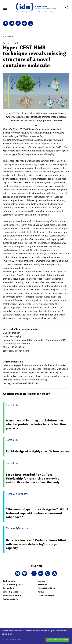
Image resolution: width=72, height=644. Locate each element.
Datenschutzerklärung (47, 588)
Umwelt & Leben (11, 592)
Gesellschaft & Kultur (13, 585)
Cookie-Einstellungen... (12, 640)
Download (58, 120)
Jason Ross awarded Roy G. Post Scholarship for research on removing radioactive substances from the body (33, 478)
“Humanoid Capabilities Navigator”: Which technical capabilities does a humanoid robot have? (37, 513)
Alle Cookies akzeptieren (57, 640)
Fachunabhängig (11, 599)
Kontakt (41, 592)
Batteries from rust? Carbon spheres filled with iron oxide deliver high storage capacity (36, 544)
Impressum (42, 585)
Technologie (9, 581)
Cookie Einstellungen (46, 595)
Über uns (41, 581)
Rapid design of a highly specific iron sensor (37, 451)
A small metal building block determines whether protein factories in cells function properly (36, 424)
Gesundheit (8, 588)
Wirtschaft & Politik (12, 595)
